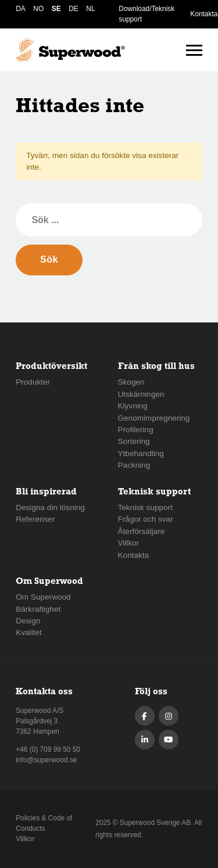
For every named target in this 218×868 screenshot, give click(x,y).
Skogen (131, 382)
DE (74, 9)
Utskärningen (141, 394)
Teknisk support (145, 507)
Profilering (136, 430)
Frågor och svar (146, 519)
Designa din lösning (50, 507)
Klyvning (133, 406)
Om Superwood (43, 597)
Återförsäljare (142, 531)
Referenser (35, 519)
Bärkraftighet (38, 609)
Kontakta (204, 14)
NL (90, 9)
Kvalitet (29, 632)
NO (38, 9)
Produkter (33, 382)
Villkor (129, 543)
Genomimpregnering (154, 418)
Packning (134, 465)
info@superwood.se (46, 760)
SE (56, 9)
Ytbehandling (141, 453)
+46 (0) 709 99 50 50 (48, 749)
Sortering (134, 441)
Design (28, 621)
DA (21, 9)
